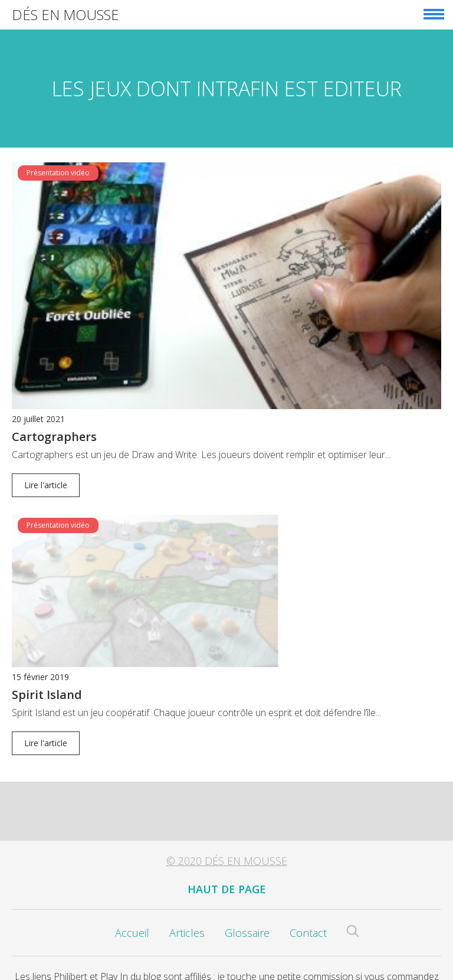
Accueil (132, 923)
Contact (308, 923)
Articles (187, 923)
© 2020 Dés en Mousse (227, 851)
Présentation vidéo (58, 173)
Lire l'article (46, 485)
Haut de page (227, 880)
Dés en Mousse (65, 14)
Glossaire (247, 923)
